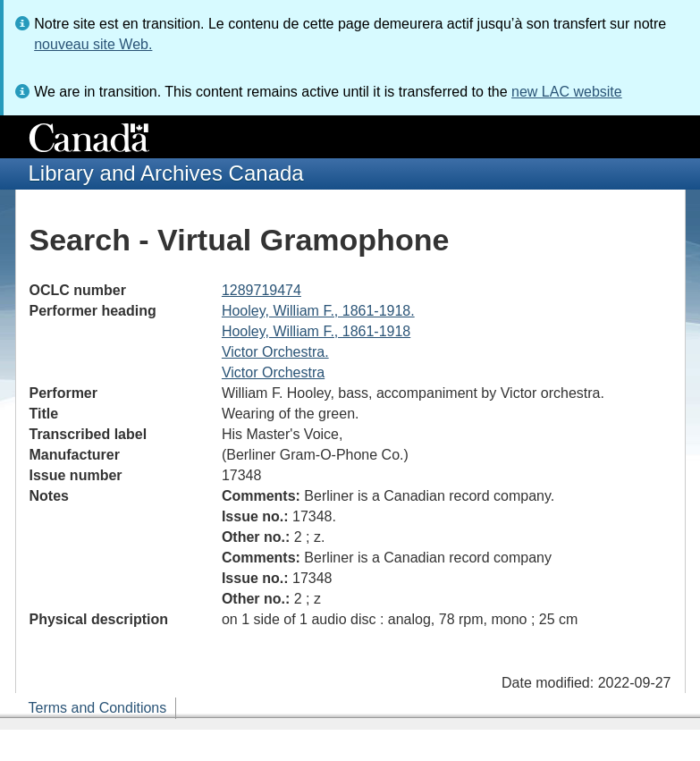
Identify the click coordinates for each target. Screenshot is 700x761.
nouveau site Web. (93, 44)
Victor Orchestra (273, 372)
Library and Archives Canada (166, 173)
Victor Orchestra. (275, 352)
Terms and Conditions (98, 708)
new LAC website (567, 92)
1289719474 (261, 290)
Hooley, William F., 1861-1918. (318, 311)
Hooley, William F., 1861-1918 (316, 331)
